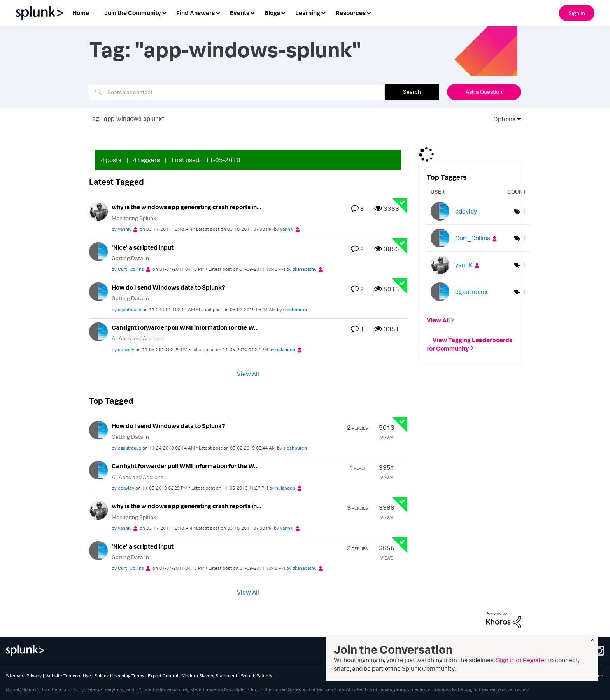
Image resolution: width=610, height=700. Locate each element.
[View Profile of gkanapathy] (304, 269)
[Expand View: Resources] (369, 12)
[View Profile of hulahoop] (285, 349)
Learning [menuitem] (308, 13)
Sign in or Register (521, 660)
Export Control (163, 676)
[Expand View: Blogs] (283, 12)
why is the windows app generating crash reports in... (187, 207)
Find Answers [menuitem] (195, 13)
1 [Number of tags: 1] (524, 211)
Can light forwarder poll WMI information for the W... (185, 327)
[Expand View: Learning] (323, 12)
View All (248, 373)
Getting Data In (130, 258)
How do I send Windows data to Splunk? (168, 287)
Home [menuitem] (81, 13)
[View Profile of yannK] (124, 229)
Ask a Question (484, 92)
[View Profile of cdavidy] (126, 349)
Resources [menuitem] (351, 13)
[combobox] (237, 92)
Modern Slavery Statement (209, 676)
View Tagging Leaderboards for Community (470, 344)
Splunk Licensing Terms (119, 676)
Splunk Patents (257, 676)
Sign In (577, 13)
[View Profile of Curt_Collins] (131, 269)
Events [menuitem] (240, 13)
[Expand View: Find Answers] (218, 12)
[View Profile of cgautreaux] (130, 309)
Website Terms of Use (68, 676)
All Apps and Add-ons (138, 338)
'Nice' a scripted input (143, 247)
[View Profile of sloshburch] (295, 309)
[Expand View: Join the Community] (164, 12)
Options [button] (502, 119)
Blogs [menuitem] (272, 13)
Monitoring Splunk (134, 218)
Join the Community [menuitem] (133, 13)
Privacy (34, 676)
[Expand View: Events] (252, 12)
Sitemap (14, 676)
